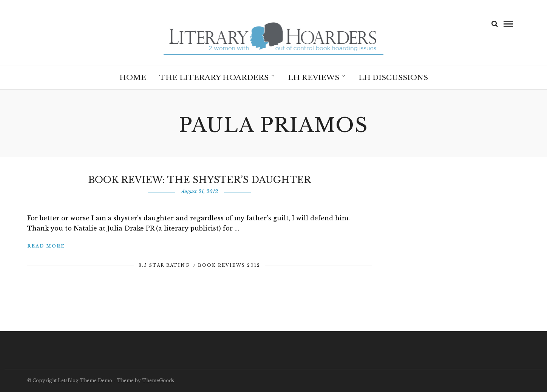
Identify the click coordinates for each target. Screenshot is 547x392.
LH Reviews (314, 78)
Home (133, 78)
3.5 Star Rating (164, 265)
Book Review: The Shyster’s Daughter (199, 180)
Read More (46, 246)
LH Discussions (393, 78)
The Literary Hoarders (214, 78)
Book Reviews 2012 (229, 265)
